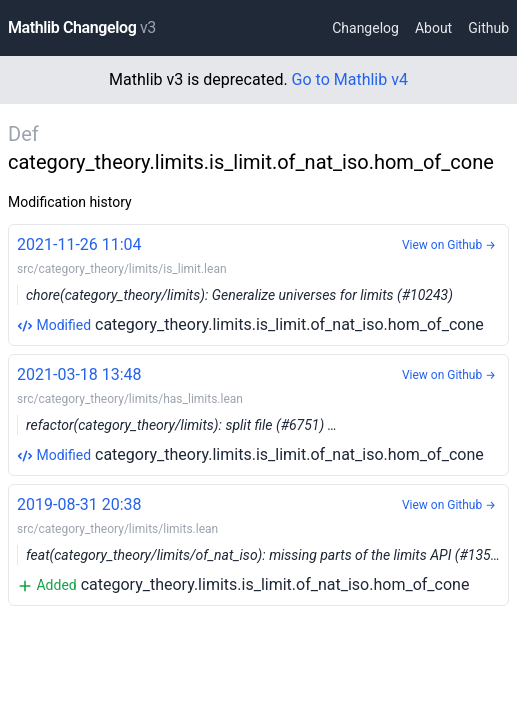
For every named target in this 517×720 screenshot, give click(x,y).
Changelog (365, 28)
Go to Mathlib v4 (350, 79)
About (433, 28)
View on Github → (449, 245)
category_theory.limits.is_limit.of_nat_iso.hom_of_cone (258, 283)
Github (488, 28)
